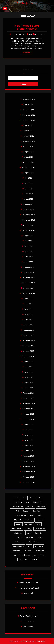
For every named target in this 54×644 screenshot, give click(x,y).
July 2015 (29, 430)
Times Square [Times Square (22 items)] (40, 551)
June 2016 (29, 372)
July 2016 (29, 367)
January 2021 (29, 136)
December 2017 (29, 278)
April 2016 (29, 382)
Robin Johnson (27, 3)
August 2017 (29, 299)
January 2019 (29, 209)
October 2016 (29, 351)
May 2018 (29, 251)
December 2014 (29, 466)
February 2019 (29, 204)
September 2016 (29, 356)
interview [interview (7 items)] (37, 511)
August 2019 (29, 173)
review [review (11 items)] (40, 537)
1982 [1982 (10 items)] (40, 498)
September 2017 (29, 293)
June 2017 (29, 309)
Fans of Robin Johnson (29, 616)
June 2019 (29, 183)
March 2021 (29, 125)
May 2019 (29, 188)
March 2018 (29, 262)
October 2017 (29, 288)
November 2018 (29, 220)
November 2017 (29, 283)
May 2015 (29, 440)
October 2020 (29, 146)
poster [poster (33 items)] (29, 533)
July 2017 (29, 304)
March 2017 (29, 325)
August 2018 (29, 236)
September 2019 (29, 167)
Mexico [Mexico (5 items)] (18, 524)
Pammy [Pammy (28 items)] (28, 529)
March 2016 (29, 388)
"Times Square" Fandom (29, 583)
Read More (27, 52)
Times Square (29, 626)
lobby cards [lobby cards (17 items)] (17, 520)
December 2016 (29, 341)
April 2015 (29, 445)
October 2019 (29, 162)
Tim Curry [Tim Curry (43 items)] (27, 551)
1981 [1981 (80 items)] (32, 498)
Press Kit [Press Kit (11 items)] (38, 533)
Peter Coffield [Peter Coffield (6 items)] (40, 529)
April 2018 (29, 257)
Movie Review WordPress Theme (21, 641)
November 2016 (29, 346)
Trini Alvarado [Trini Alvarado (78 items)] (25, 555)
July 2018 (29, 241)
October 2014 (29, 477)
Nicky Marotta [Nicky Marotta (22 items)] (17, 529)
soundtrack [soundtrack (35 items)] (16, 551)
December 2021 (29, 110)
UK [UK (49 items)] (35, 555)
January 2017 (29, 335)
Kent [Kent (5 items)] (40, 515)
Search (28, 69)
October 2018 (29, 225)
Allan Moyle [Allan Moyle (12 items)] (38, 502)
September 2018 (29, 230)
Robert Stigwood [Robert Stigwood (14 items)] (35, 542)
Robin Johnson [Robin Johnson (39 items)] (19, 546)
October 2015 (29, 414)
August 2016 (29, 361)
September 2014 (29, 482)
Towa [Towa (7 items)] (14, 555)
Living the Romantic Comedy (29, 588)
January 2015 (29, 461)
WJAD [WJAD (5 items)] (42, 555)
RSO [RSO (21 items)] (29, 546)
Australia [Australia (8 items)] (30, 507)
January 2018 (29, 272)
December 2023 (29, 99)
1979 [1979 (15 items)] (16, 498)
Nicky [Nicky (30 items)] (38, 524)
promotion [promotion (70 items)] (30, 537)
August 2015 (29, 424)
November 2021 (29, 115)
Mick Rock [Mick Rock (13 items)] (29, 524)
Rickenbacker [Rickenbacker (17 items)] (20, 542)
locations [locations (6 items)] (29, 520)
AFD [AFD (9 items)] (28, 502)
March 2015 (29, 451)
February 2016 (29, 393)
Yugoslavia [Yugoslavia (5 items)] (23, 560)
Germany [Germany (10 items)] (26, 511)
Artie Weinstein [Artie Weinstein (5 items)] (17, 507)
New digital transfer (27, 27)
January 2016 (29, 398)
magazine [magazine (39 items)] (39, 520)
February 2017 (29, 330)
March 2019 (29, 199)
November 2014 (29, 472)
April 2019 (29, 194)
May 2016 (29, 377)
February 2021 (29, 131)
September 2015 (29, 419)
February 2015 (29, 456)
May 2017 (29, 314)
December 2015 (29, 403)
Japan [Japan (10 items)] (32, 515)
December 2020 (29, 141)
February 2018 (29, 267)
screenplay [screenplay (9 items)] (39, 546)
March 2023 (29, 104)
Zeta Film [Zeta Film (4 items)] (34, 560)
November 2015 (29, 409)
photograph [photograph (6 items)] (19, 533)
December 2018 (29, 215)
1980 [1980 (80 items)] (24, 498)
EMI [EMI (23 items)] (17, 511)
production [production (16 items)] (18, 537)
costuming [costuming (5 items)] (41, 507)
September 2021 (29, 120)
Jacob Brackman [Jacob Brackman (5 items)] (20, 515)
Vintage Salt (29, 593)
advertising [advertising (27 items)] (18, 502)
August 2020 (29, 152)
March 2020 (29, 157)
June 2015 (29, 435)
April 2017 (29, 320)
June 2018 (29, 246)
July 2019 (29, 178)
